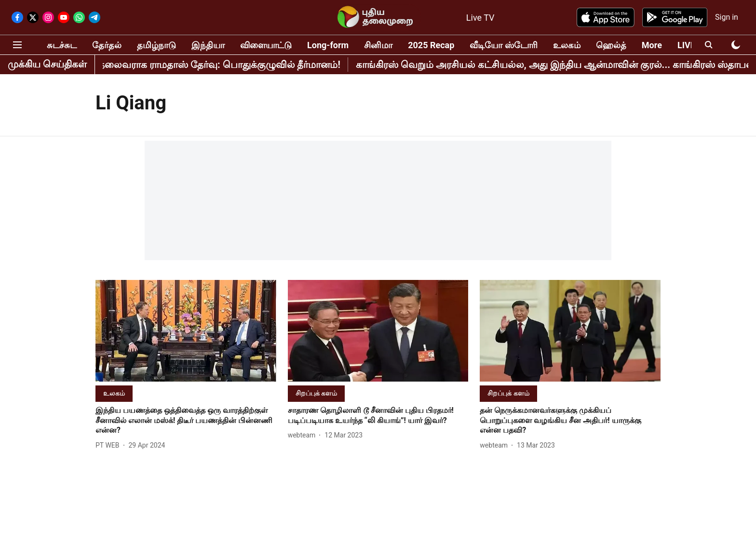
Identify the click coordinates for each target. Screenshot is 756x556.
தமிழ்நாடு (156, 45)
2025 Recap (431, 45)
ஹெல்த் (611, 45)
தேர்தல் (107, 45)
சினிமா (378, 45)
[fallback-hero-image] (186, 331)
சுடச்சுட (62, 45)
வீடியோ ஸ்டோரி (503, 45)
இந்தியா (208, 45)
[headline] (186, 421)
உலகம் (567, 45)
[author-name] (109, 445)
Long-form (328, 45)
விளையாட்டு (266, 45)
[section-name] (114, 393)
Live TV (480, 18)
